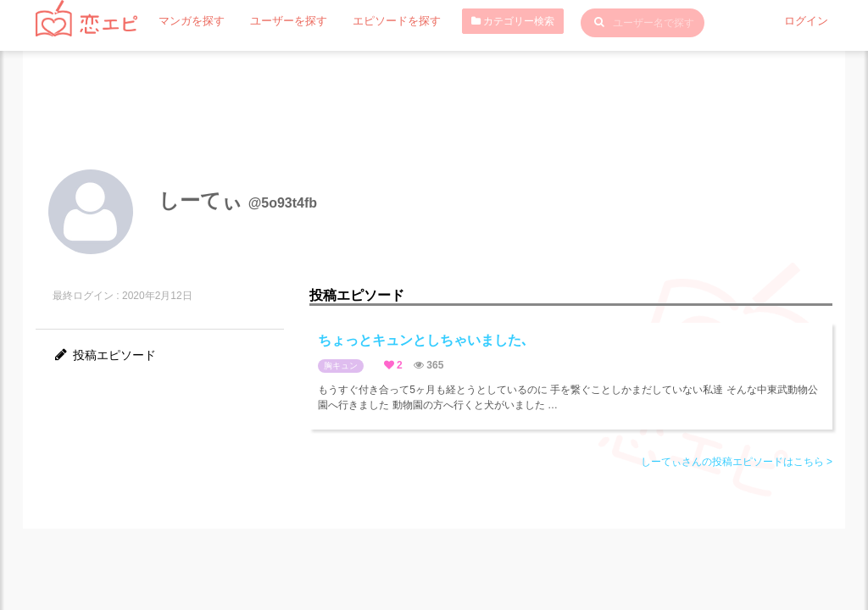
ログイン (808, 21)
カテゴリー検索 (495, 21)
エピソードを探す (382, 21)
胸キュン (341, 366)
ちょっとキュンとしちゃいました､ (423, 340)
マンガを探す (189, 21)
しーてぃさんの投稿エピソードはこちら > (737, 462)
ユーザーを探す (281, 21)
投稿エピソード (104, 355)
